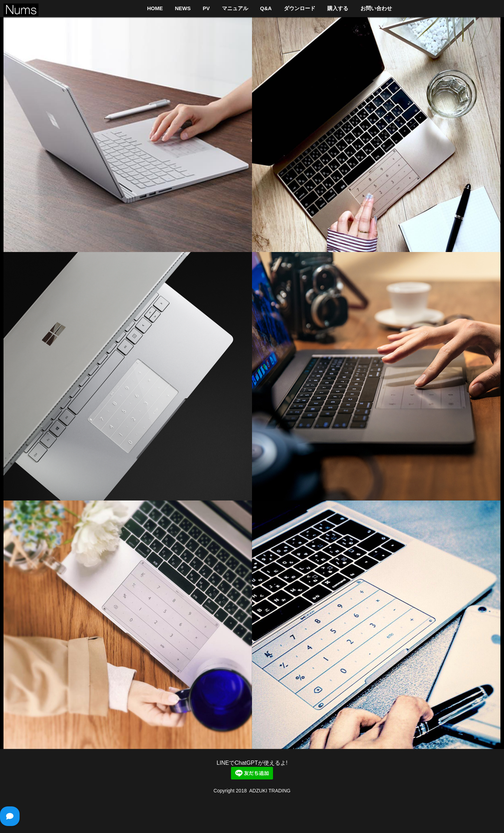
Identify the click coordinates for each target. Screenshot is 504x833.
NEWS (183, 8)
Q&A (266, 8)
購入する (338, 8)
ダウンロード (300, 8)
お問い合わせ (376, 8)
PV (206, 8)
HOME (155, 8)
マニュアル (235, 8)
